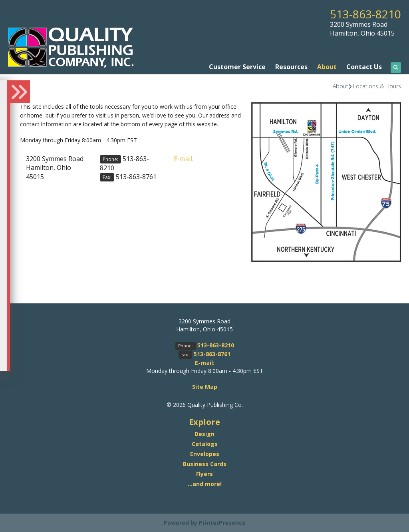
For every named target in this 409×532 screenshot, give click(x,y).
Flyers (204, 474)
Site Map (205, 387)
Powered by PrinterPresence (205, 523)
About (327, 67)
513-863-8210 (365, 14)
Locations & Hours (377, 86)
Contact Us (364, 67)
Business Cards (205, 464)
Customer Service (237, 67)
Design (204, 434)
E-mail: (184, 159)
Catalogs (205, 444)
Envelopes (205, 454)
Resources (291, 67)
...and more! (205, 484)
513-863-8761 (136, 177)
